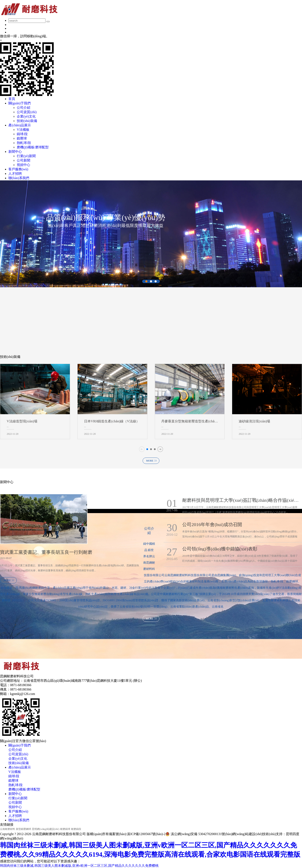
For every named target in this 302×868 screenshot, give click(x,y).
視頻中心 (23, 165)
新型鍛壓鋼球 (23, 829)
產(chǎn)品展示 (20, 767)
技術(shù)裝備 (27, 121)
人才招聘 (15, 816)
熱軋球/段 (24, 143)
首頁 (12, 99)
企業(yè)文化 (26, 116)
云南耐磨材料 (8, 829)
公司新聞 (23, 160)
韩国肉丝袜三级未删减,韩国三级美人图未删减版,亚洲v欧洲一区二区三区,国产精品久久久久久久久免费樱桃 (79, 866)
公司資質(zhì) (27, 112)
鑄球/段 (22, 134)
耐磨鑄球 (65, 829)
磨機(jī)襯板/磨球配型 (33, 147)
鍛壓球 (22, 138)
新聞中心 (15, 794)
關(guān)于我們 (20, 745)
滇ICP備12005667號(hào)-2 (146, 834)
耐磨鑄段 (76, 829)
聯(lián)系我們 (19, 820)
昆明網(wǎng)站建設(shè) (46, 829)
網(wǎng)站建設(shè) (247, 834)
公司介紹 (23, 108)
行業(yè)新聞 (26, 156)
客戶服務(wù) (18, 811)
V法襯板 (23, 130)
